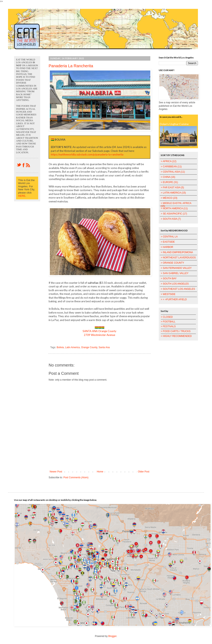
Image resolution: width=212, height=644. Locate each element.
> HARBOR (167, 247)
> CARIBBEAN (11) (171, 167)
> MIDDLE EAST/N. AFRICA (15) (176, 205)
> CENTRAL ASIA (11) (173, 172)
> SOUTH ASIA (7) (171, 219)
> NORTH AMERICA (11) (174, 208)
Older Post (144, 472)
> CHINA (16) (168, 177)
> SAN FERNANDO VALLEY (176, 268)
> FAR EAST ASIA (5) (172, 187)
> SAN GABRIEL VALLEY (175, 273)
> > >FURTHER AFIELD (174, 299)
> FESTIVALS (168, 326)
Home (100, 472)
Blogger (112, 636)
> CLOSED (167, 317)
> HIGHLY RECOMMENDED (176, 336)
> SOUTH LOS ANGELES (175, 284)
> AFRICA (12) (169, 161)
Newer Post (56, 472)
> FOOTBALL (168, 322)
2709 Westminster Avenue (99, 335)
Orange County (89, 347)
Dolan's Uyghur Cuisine (174, 124)
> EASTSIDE (168, 242)
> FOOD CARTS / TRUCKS (176, 331)
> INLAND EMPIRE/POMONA (177, 252)
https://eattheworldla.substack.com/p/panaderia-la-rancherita (87, 154)
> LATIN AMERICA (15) (173, 193)
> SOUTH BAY (169, 279)
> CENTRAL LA (169, 237)
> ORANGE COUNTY (172, 263)
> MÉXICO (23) (169, 198)
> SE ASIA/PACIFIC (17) (174, 214)
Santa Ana (104, 347)
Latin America (72, 347)
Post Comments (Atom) (76, 477)
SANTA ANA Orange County (99, 331)
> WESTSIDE (168, 294)
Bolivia (60, 347)
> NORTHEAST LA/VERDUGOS (178, 258)
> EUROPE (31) (169, 182)
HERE (22, 196)
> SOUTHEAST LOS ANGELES (178, 289)
